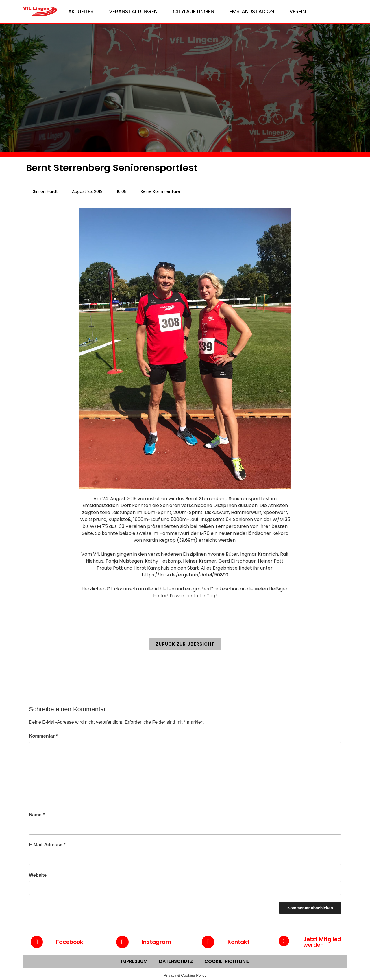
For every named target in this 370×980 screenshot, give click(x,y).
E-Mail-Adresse (47, 845)
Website (38, 875)
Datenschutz (176, 962)
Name (37, 815)
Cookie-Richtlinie (227, 962)
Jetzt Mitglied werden (322, 942)
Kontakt (238, 942)
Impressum (134, 962)
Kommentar (43, 736)
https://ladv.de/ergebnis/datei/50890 (185, 575)
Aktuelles (81, 11)
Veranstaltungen (133, 11)
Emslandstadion (252, 11)
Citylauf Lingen (194, 11)
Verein (298, 11)
